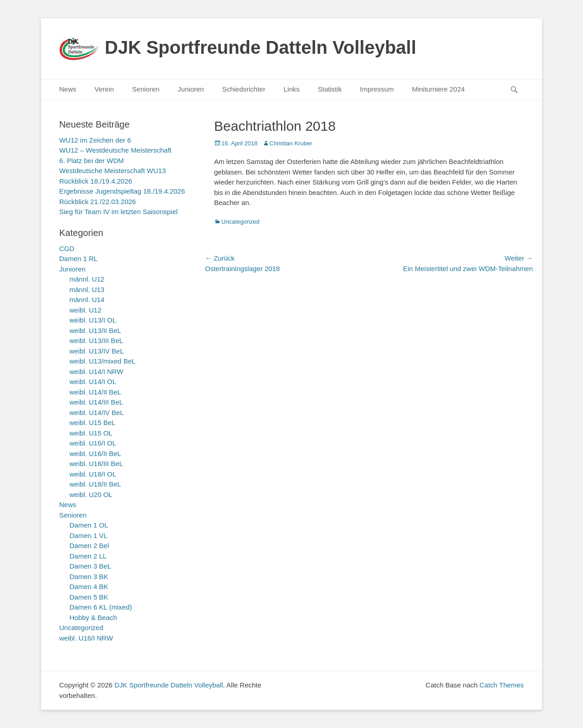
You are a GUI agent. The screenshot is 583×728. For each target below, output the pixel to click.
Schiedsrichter (244, 89)
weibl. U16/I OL (93, 443)
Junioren (191, 89)
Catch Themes (502, 685)
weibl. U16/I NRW (86, 638)
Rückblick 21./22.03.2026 (97, 202)
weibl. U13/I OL (93, 320)
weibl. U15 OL (91, 433)
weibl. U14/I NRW (97, 372)
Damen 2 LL (88, 556)
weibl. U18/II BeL (95, 484)
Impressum (377, 89)
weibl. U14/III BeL (97, 402)
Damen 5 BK (89, 597)
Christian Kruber (291, 143)
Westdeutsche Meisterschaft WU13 (113, 171)
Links (292, 89)
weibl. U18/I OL (93, 474)
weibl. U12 (86, 310)
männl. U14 (87, 300)
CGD (67, 249)
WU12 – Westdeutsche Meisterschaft (115, 150)
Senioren (146, 89)
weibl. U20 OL (91, 495)
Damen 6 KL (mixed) (101, 607)
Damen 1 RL (78, 259)
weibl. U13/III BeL (97, 341)
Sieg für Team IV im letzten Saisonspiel (118, 212)
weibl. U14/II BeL (95, 392)
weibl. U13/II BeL (95, 331)
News (68, 89)
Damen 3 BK (89, 577)
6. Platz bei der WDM (92, 161)
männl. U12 (87, 279)
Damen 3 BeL (91, 566)
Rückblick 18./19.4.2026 (96, 181)
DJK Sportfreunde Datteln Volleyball (261, 47)
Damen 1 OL (89, 525)
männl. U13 (87, 290)
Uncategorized (240, 222)
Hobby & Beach (93, 618)
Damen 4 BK (89, 587)
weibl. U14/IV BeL (97, 413)
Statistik (330, 89)
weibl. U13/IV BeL (97, 351)
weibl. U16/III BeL (97, 464)
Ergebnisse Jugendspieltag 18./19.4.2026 (122, 191)
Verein (105, 89)
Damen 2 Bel (89, 546)
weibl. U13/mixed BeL (103, 361)
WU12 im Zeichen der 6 (95, 140)
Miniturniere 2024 (438, 89)
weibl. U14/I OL (93, 382)
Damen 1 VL (89, 536)
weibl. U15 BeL (93, 423)
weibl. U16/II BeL (95, 454)
